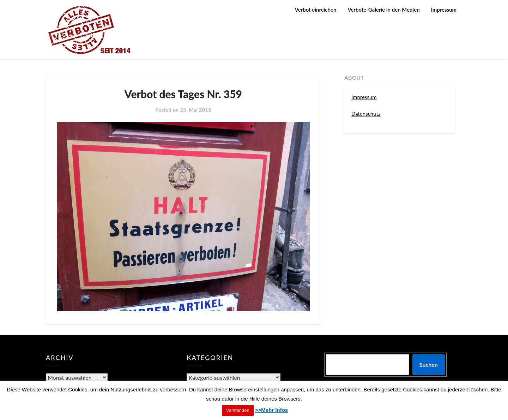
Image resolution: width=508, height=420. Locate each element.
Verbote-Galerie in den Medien (383, 10)
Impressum (444, 10)
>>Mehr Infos (271, 410)
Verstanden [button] (238, 410)
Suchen (429, 364)
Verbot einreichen (316, 10)
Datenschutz (366, 114)
